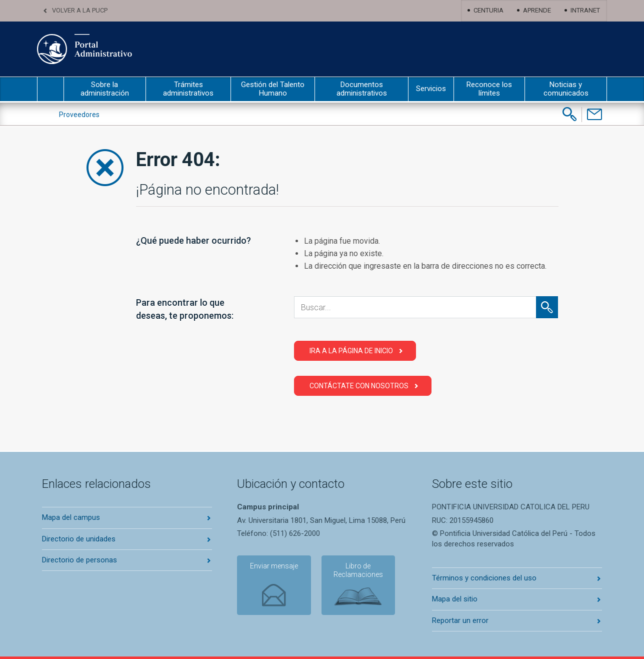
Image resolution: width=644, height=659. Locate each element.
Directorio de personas (79, 560)
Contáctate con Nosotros (359, 386)
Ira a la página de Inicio (351, 351)
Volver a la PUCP (80, 10)
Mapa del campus (71, 517)
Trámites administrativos (188, 89)
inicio (50, 89)
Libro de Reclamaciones (354, 571)
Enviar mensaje (272, 567)
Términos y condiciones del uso (484, 578)
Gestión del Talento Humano (273, 89)
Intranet (585, 10)
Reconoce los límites (489, 89)
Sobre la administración (105, 89)
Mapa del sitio (455, 599)
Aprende (537, 10)
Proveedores (79, 115)
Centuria (488, 10)
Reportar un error (460, 620)
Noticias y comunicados (566, 89)
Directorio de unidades (79, 539)
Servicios (431, 89)
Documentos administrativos (362, 89)
